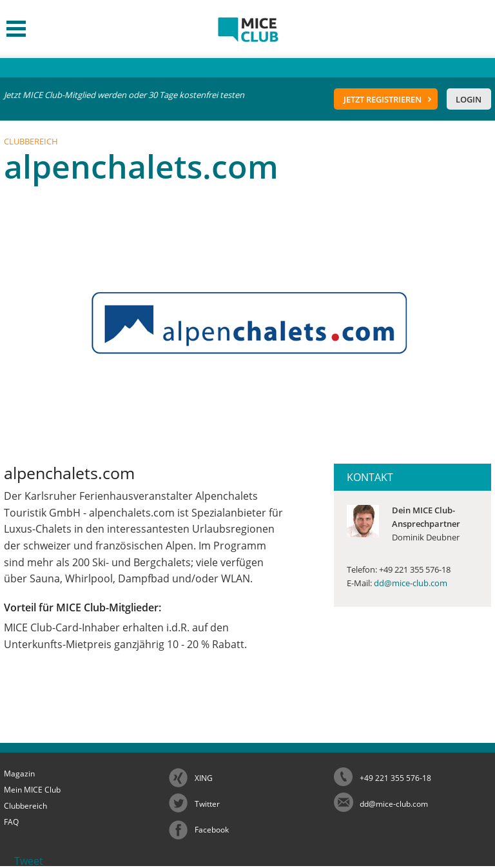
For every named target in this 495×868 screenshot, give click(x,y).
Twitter (207, 804)
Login (469, 99)
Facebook (212, 830)
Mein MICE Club (32, 790)
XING (204, 778)
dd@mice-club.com (411, 583)
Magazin (19, 774)
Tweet (29, 861)
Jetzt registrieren (383, 99)
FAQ (11, 822)
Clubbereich (25, 806)
